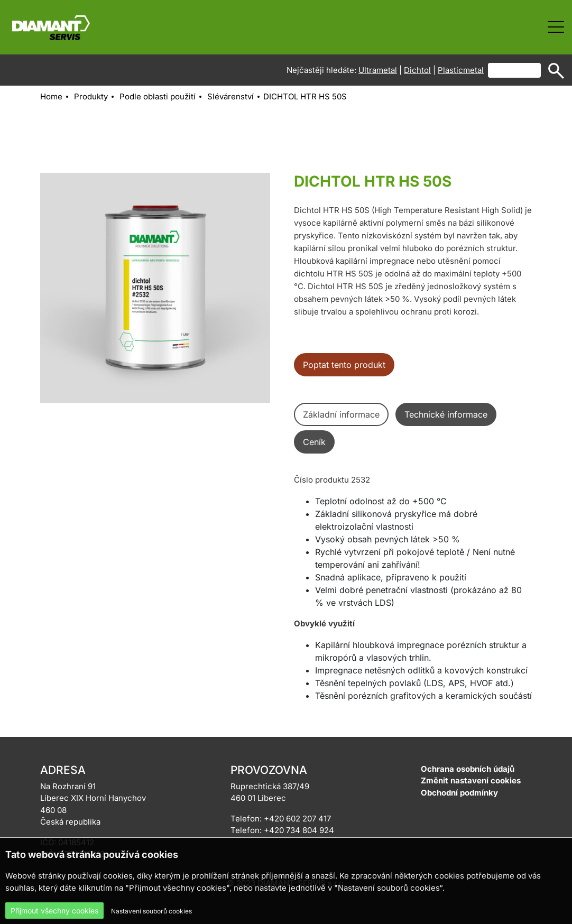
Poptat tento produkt (344, 365)
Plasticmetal (461, 70)
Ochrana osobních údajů (468, 769)
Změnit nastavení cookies (471, 780)
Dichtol (417, 70)
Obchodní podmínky (459, 793)
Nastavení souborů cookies (151, 911)
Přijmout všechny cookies (54, 911)
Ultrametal (378, 70)
